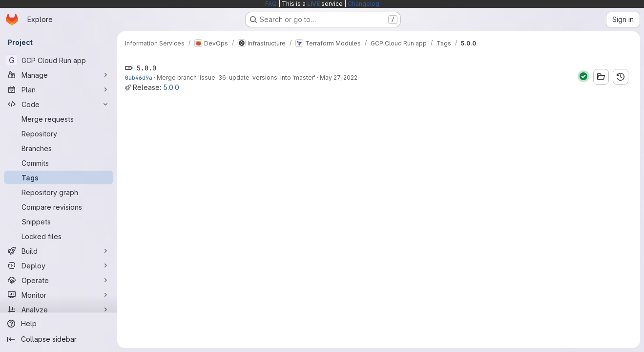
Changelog (364, 4)
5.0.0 (171, 87)
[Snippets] (59, 221)
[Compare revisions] (59, 207)
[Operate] (59, 280)
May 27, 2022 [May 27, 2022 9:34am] (339, 77)
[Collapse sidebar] (59, 339)
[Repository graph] (59, 192)
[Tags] (59, 177)
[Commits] (59, 163)
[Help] (59, 324)
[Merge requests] (59, 119)
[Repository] (59, 133)
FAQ (271, 4)
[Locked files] (59, 236)
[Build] (59, 251)
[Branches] (59, 148)
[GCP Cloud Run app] (59, 60)
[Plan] (59, 89)
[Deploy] (59, 265)
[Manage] (59, 75)
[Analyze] (59, 309)
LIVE (313, 4)
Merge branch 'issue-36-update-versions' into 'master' (236, 77)
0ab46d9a (139, 77)
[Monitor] (59, 295)
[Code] (59, 104)
